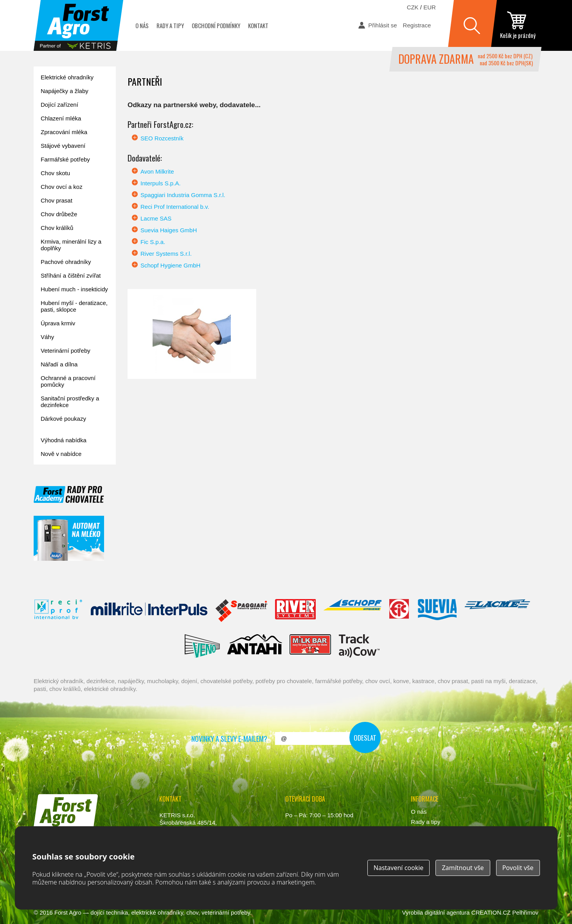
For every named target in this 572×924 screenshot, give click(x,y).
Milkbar (310, 646)
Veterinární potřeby (66, 351)
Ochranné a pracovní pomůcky (68, 381)
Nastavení (399, 868)
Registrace (417, 25)
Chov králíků (57, 228)
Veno (202, 646)
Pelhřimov (525, 912)
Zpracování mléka (64, 132)
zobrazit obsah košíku (518, 25)
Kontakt (258, 25)
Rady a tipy (170, 25)
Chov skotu (55, 173)
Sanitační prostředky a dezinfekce (70, 402)
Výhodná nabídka (64, 440)
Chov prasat (57, 200)
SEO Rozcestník (162, 138)
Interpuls (149, 611)
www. (63, 838)
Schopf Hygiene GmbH (170, 265)
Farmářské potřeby (65, 159)
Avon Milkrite (157, 171)
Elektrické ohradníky (67, 77)
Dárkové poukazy (63, 419)
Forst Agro (68, 912)
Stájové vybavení (63, 146)
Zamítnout (463, 868)
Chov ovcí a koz (62, 187)
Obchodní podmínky (216, 25)
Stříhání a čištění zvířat (71, 275)
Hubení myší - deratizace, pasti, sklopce (74, 306)
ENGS (359, 646)
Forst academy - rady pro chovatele (69, 494)
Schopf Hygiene (352, 611)
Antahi (255, 646)
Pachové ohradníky (66, 262)
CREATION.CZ (491, 912)
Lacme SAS (156, 218)
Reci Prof (58, 611)
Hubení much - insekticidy (74, 289)
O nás (142, 25)
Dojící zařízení (59, 105)
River (295, 611)
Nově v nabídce (61, 454)
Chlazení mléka (61, 118)
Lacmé (497, 611)
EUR (430, 7)
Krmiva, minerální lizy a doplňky (71, 245)
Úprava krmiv (58, 323)
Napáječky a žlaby (65, 91)
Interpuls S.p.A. (161, 183)
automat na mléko (69, 538)
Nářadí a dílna (59, 364)
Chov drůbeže (59, 214)
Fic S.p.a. (153, 242)
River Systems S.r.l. (166, 254)
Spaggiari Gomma (241, 611)
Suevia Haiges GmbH (169, 230)
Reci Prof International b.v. (175, 207)
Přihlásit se (382, 25)
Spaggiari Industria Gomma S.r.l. (183, 195)
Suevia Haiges (437, 611)
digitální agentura (447, 912)
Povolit (518, 868)
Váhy (47, 337)
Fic (399, 611)
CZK (413, 7)
